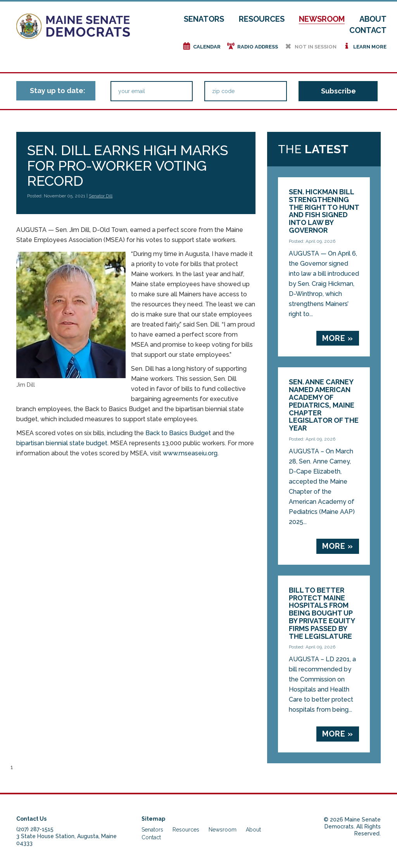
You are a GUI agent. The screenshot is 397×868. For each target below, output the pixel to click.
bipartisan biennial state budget (62, 443)
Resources (262, 19)
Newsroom (322, 19)
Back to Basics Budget (178, 433)
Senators (204, 19)
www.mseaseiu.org (190, 453)
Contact (368, 30)
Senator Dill (101, 196)
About (373, 19)
